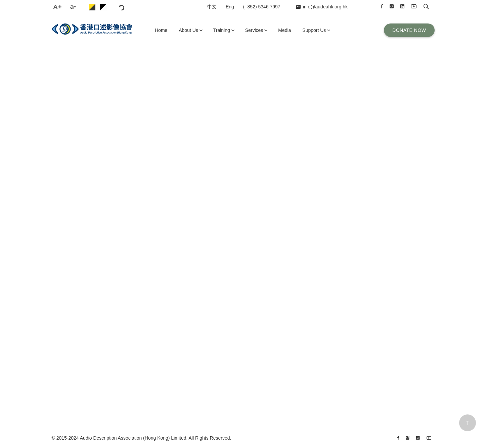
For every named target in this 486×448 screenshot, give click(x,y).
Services (254, 30)
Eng (230, 7)
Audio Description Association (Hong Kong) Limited (133, 438)
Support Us (314, 30)
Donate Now (409, 30)
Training (222, 30)
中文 (212, 7)
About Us (188, 30)
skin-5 (103, 7)
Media (284, 30)
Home (161, 30)
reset (135, 7)
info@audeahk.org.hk (325, 7)
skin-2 (92, 7)
